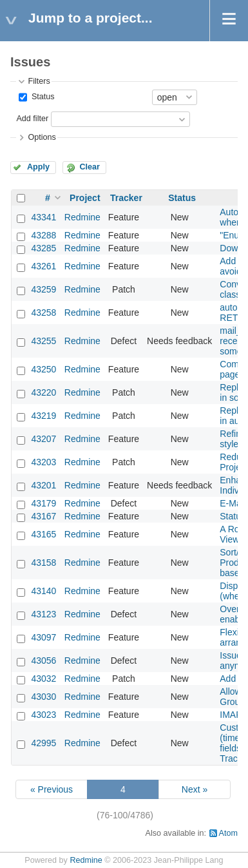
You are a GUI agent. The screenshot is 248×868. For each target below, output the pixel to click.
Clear (90, 167)
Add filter (32, 119)
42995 (43, 743)
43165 (43, 534)
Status (42, 97)
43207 (43, 439)
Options (42, 137)
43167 (43, 516)
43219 (43, 416)
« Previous (52, 789)
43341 (43, 217)
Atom (228, 833)
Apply (38, 167)
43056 (43, 661)
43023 (43, 715)
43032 (43, 679)
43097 (43, 637)
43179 (43, 503)
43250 (43, 369)
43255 (43, 341)
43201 (43, 485)
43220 (43, 392)
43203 (43, 462)
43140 (43, 591)
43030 (43, 697)
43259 (43, 289)
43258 (43, 313)
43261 (43, 266)
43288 (43, 235)
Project (85, 198)
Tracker (126, 198)
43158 (43, 563)
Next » (195, 789)
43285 (43, 248)
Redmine (82, 217)
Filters (39, 81)
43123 (43, 614)
